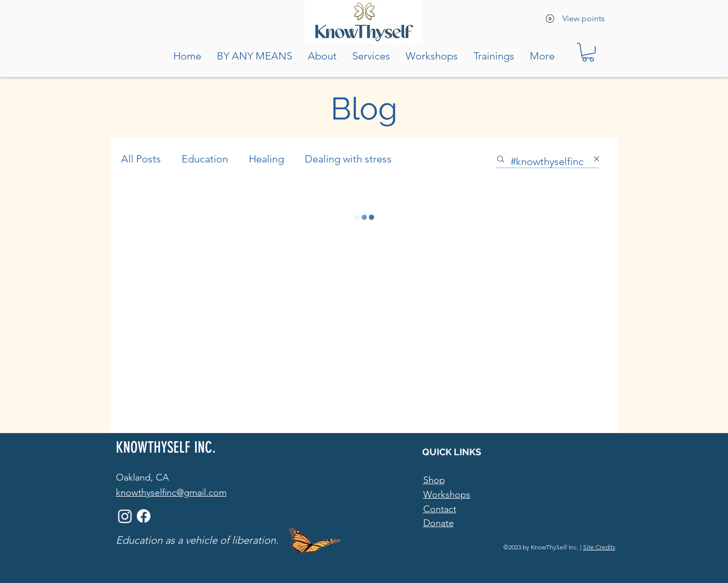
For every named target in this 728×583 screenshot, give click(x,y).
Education (205, 159)
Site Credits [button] (599, 547)
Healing (266, 159)
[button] (588, 52)
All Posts (141, 159)
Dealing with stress (348, 159)
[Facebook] (144, 516)
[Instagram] (125, 516)
